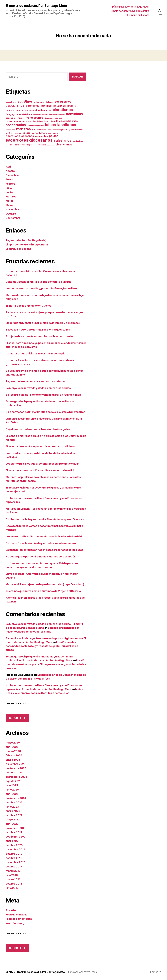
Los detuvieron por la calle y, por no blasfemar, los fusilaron (42, 288)
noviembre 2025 (16, 768)
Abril (9, 167)
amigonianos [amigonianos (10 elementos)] (39, 102)
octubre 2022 (14, 815)
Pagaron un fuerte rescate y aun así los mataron (35, 381)
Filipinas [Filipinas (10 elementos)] (21, 118)
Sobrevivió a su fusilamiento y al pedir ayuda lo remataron (41, 543)
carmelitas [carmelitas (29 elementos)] (32, 106)
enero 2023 (13, 811)
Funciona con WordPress (82, 972)
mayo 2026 (13, 743)
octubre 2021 (14, 832)
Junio (9, 192)
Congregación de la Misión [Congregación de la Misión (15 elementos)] (19, 114)
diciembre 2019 (15, 849)
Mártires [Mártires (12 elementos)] (10, 133)
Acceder (11, 910)
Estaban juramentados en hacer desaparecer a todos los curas (44, 550)
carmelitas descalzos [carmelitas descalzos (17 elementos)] (40, 110)
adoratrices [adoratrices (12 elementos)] (11, 102)
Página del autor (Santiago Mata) (131, 7)
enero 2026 (13, 760)
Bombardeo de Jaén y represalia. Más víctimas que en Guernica (45, 519)
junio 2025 (12, 790)
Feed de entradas (16, 915)
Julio (9, 188)
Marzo (10, 201)
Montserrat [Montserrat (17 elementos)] (77, 130)
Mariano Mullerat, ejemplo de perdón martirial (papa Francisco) (45, 584)
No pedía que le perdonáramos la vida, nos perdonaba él (40, 557)
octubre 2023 (14, 802)
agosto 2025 (14, 781)
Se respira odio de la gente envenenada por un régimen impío (44, 395)
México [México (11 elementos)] (18, 133)
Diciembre (12, 175)
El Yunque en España (138, 15)
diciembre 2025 (16, 764)
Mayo (9, 205)
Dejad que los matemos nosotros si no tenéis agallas (38, 429)
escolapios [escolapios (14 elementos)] (11, 118)
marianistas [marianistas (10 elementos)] (10, 130)
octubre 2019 (14, 854)
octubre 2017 (14, 867)
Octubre (11, 214)
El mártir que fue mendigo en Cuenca (29, 306)
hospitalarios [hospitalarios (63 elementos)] (16, 125)
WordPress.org (15, 923)
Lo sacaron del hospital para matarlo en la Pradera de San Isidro (45, 536)
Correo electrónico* (46, 707)
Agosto (10, 171)
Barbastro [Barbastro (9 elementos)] (49, 102)
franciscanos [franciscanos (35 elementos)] (34, 118)
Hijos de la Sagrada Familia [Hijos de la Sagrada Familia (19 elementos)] (64, 121)
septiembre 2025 (16, 777)
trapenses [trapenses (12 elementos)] (31, 145)
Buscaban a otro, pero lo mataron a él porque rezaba (38, 330)
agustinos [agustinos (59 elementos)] (25, 101)
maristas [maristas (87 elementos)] (24, 129)
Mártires (11, 197)
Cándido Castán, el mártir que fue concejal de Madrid (39, 282)
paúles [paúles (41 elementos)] (54, 136)
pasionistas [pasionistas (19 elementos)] (41, 136)
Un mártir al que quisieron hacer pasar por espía (35, 354)
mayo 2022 (13, 820)
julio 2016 (12, 875)
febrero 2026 (14, 755)
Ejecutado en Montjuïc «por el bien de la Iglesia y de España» (43, 323)
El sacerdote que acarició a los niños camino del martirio (40, 470)
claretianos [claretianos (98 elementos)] (63, 110)
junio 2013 (12, 888)
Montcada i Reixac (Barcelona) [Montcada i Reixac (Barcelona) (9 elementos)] (59, 130)
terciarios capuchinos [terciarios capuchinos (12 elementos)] (15, 145)
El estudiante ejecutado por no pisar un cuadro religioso (40, 446)
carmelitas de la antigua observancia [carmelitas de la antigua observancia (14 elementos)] (58, 106)
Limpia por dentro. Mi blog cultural (130, 11)
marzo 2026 (13, 751)
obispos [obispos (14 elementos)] (26, 133)
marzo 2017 (13, 871)
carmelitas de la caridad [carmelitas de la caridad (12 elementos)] (17, 110)
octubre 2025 (14, 773)
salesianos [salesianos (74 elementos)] (63, 140)
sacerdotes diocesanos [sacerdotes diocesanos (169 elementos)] (29, 140)
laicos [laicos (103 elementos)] (50, 125)
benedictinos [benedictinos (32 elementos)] (63, 102)
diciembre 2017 (15, 862)
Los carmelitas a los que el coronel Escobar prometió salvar (42, 464)
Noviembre (13, 209)
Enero (9, 179)
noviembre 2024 (16, 798)
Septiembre (13, 218)
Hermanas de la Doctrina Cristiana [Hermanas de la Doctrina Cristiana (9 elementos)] (18, 121)
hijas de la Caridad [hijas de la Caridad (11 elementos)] (40, 121)
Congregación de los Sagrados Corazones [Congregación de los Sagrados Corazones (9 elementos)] (49, 115)
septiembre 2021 (16, 837)
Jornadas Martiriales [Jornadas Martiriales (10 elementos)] (35, 126)
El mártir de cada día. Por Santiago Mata (36, 6)
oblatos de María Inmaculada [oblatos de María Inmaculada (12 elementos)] (45, 133)
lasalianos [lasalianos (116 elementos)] (67, 125)
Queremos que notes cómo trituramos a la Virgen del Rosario (43, 591)
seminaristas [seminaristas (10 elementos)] (78, 141)
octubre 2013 (14, 884)
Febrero (10, 184)
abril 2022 (12, 824)
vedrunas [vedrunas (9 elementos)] (51, 145)
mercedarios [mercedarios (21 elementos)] (39, 130)
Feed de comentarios (19, 919)
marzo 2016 (13, 879)
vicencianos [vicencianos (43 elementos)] (64, 144)
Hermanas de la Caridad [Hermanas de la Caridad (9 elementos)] (53, 118)
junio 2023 (12, 807)
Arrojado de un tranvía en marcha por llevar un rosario (39, 336)
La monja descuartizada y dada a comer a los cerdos (38, 388)
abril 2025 (12, 794)
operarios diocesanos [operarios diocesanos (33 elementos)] (20, 136)
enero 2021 (13, 841)
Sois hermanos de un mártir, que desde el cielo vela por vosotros (45, 412)
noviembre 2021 (16, 828)
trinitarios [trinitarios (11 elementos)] (41, 145)
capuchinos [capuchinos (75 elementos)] (15, 105)
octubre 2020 (14, 845)
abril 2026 (12, 747)
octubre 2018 (14, 858)
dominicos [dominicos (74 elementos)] (74, 114)
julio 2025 (12, 785)
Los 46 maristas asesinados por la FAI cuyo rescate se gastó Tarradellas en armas (42, 646)
